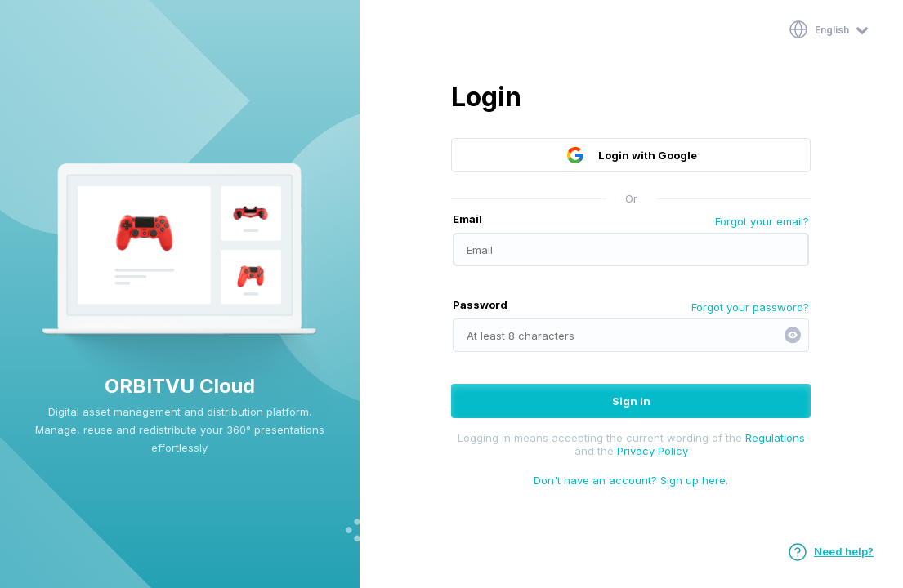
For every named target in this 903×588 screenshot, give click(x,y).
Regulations (775, 438)
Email (467, 219)
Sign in (631, 401)
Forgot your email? (762, 221)
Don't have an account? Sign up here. (631, 480)
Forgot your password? (750, 307)
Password (480, 305)
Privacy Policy (653, 451)
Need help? (831, 551)
